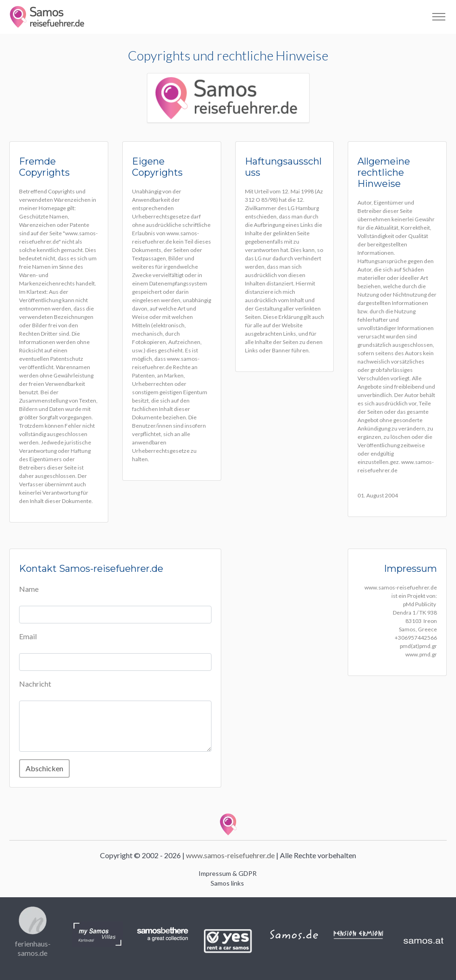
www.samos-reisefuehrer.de (230, 855)
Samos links (227, 883)
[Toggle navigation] (439, 17)
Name (29, 589)
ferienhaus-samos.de (33, 948)
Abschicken (44, 768)
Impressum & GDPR (228, 873)
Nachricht (35, 684)
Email (28, 636)
